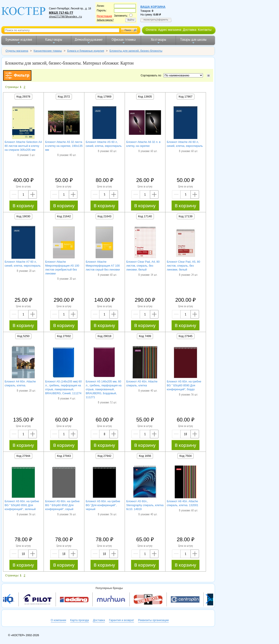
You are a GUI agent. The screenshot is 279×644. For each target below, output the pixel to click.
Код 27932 (64, 336)
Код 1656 (145, 456)
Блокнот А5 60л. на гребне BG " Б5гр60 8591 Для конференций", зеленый (22, 505)
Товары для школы (193, 41)
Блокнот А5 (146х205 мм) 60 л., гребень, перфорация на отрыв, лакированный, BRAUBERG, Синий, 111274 (63, 387)
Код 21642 (64, 216)
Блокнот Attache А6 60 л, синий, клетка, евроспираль (185, 144)
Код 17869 (105, 97)
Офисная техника (124, 41)
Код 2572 (64, 97)
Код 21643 (105, 216)
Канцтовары (54, 41)
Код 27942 (105, 456)
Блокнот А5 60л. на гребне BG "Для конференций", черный (103, 505)
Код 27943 (64, 456)
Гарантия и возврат (122, 620)
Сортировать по (152, 75)
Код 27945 (186, 336)
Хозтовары (158, 41)
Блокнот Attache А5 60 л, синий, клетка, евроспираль (104, 144)
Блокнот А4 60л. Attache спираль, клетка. (20, 383)
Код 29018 (105, 336)
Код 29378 (23, 97)
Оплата (151, 30)
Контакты (205, 30)
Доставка (190, 30)
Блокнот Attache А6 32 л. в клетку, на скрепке (143, 144)
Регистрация (104, 16)
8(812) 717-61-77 (61, 13)
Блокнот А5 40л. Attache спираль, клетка (142, 383)
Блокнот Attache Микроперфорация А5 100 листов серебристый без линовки (62, 268)
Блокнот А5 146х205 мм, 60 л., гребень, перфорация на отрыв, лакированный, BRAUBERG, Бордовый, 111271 (104, 389)
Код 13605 (145, 97)
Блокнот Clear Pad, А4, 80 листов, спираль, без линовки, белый (143, 266)
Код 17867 (186, 97)
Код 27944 (23, 456)
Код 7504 (185, 456)
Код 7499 (145, 336)
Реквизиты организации (153, 620)
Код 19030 (23, 216)
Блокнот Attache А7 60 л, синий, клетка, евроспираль (23, 264)
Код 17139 (186, 216)
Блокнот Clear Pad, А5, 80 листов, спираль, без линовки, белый (183, 266)
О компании (59, 620)
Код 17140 (145, 216)
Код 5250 (23, 336)
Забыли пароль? (105, 20)
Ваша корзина (153, 7)
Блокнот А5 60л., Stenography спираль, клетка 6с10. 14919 (145, 505)
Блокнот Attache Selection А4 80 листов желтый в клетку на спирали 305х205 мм (23, 146)
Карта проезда (80, 620)
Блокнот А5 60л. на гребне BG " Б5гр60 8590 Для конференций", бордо (184, 385)
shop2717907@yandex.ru (65, 17)
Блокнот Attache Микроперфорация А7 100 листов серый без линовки (103, 266)
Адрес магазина (170, 30)
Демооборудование (89, 41)
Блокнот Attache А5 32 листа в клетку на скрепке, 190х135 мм (64, 146)
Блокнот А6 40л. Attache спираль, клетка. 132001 (183, 503)
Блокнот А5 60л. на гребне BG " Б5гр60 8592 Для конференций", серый (62, 505)
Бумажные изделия (19, 41)
